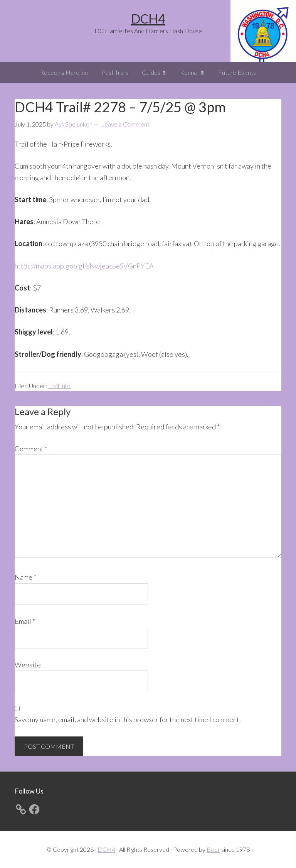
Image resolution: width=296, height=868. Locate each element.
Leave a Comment (125, 124)
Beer (213, 849)
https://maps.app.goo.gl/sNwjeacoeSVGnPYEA (84, 266)
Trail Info (59, 386)
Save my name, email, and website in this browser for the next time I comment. (128, 719)
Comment (31, 449)
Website (28, 665)
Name (25, 577)
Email (25, 621)
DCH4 (148, 19)
